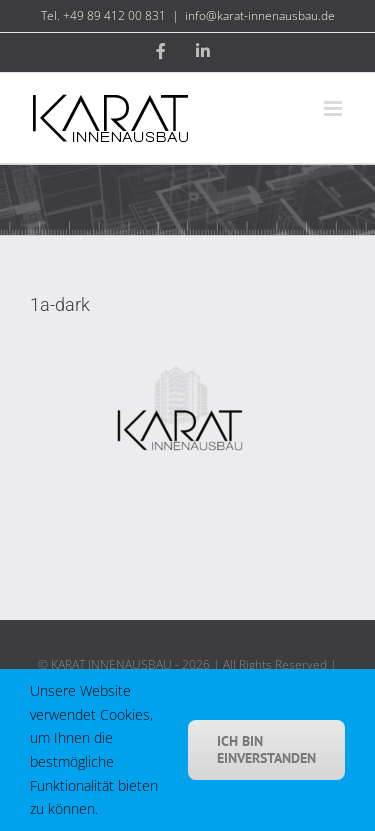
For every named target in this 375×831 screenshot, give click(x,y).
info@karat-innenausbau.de (260, 15)
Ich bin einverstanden (266, 749)
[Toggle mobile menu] (334, 108)
